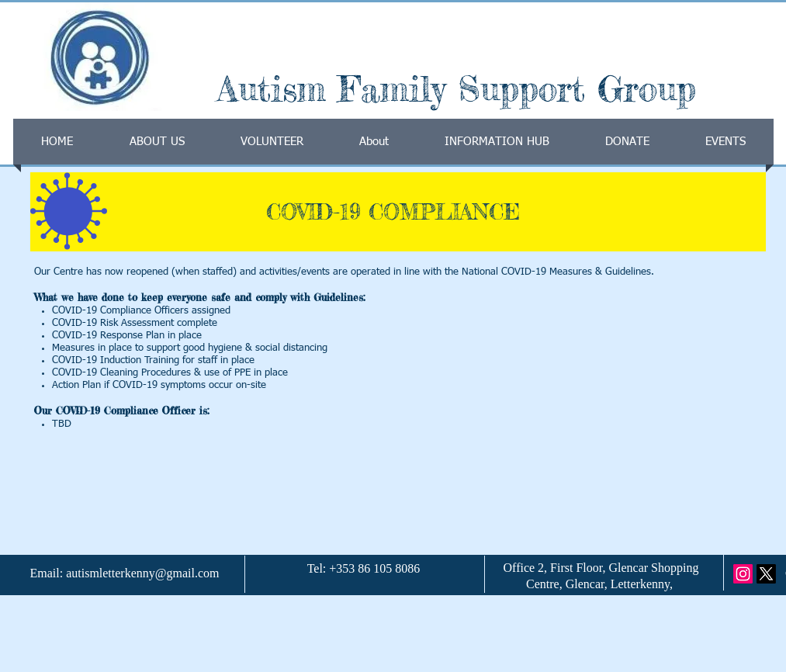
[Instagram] (743, 574)
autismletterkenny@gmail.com (142, 573)
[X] (766, 574)
